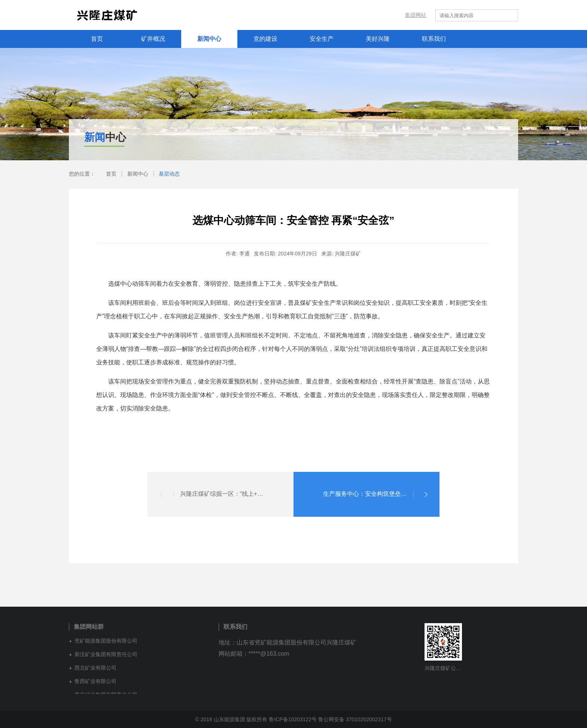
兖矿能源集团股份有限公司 (106, 641)
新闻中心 (209, 39)
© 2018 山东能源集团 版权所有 (231, 719)
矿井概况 (153, 39)
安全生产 (322, 39)
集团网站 (416, 15)
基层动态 (169, 174)
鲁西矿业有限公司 (95, 681)
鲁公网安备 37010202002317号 (355, 719)
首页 (97, 39)
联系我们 (434, 39)
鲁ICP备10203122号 (293, 719)
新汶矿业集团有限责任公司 (106, 654)
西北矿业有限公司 (95, 668)
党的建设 (265, 39)
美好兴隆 (378, 39)
